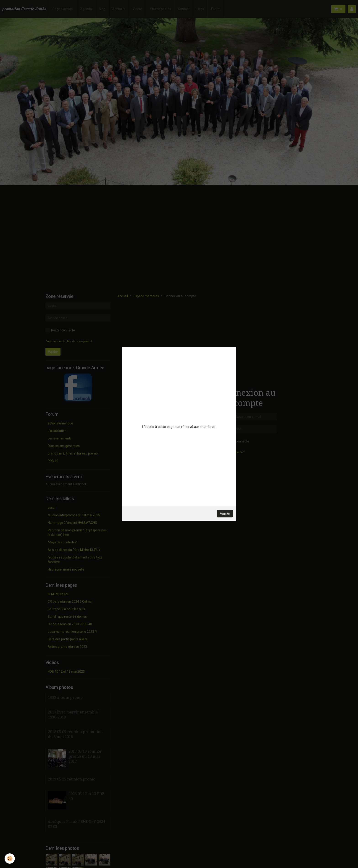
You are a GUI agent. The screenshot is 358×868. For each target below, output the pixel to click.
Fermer (225, 514)
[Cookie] (10, 859)
